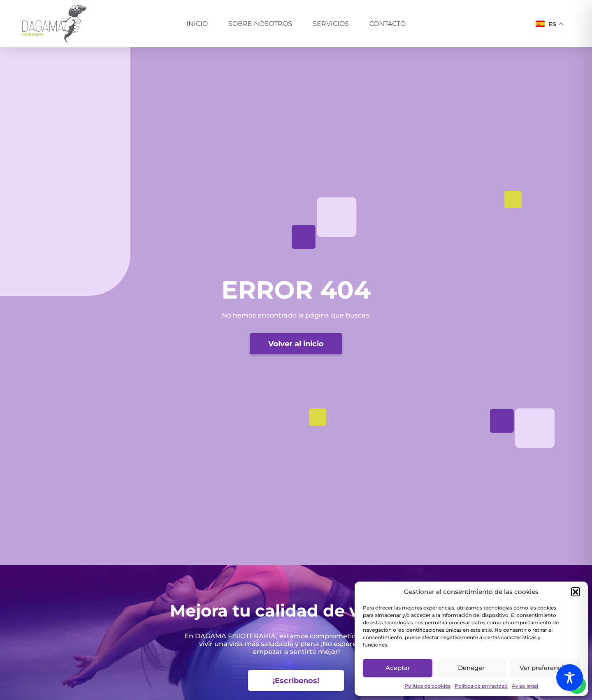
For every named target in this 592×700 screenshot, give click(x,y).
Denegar (471, 668)
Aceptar (398, 668)
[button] (576, 592)
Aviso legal (525, 686)
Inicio (197, 24)
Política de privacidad (481, 686)
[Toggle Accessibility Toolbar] (570, 678)
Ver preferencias (545, 668)
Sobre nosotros (260, 24)
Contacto (388, 24)
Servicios (331, 24)
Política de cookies (427, 686)
